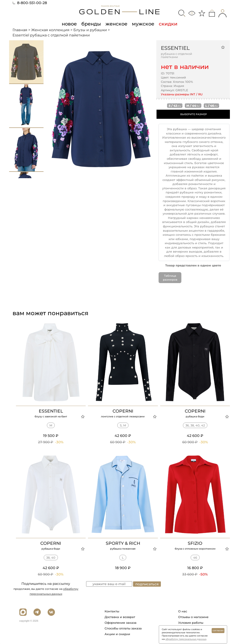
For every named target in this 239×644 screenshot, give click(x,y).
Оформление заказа (121, 623)
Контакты (112, 611)
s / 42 (175, 106)
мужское (143, 24)
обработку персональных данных (186, 639)
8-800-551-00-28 (30, 3)
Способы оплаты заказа (123, 628)
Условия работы (191, 623)
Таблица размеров (170, 278)
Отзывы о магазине (193, 617)
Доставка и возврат (120, 617)
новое (69, 24)
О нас (183, 611)
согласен (218, 630)
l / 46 (211, 106)
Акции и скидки (117, 634)
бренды (91, 24)
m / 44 (193, 106)
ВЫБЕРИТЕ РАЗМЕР (194, 114)
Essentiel (175, 48)
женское (116, 24)
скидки (168, 24)
